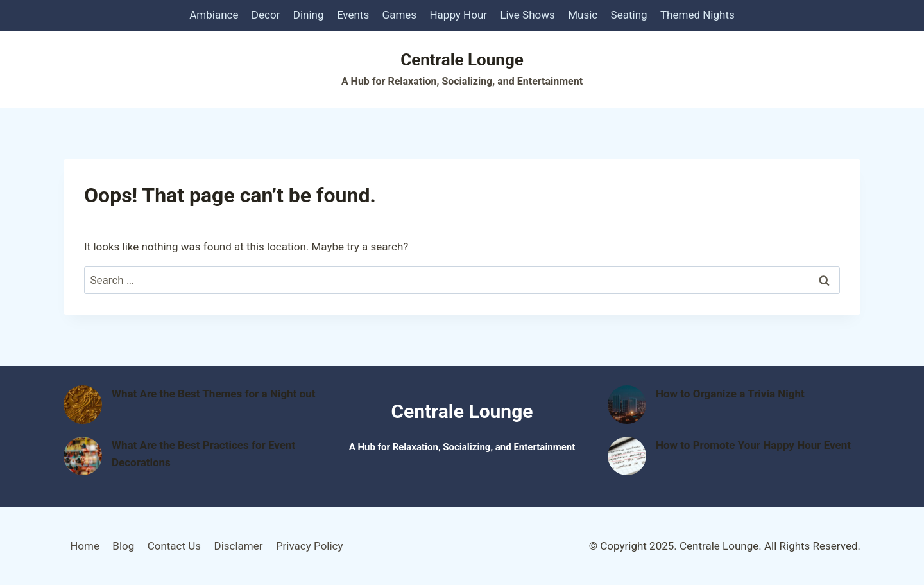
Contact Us (174, 546)
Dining (309, 15)
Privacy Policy (310, 546)
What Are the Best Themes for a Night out (213, 394)
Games (400, 15)
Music (583, 15)
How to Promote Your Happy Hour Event (753, 445)
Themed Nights (697, 15)
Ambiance (214, 15)
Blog (123, 546)
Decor (266, 15)
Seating (629, 15)
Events (353, 15)
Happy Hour (458, 15)
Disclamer (238, 546)
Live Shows (527, 15)
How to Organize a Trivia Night (730, 394)
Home (85, 546)
